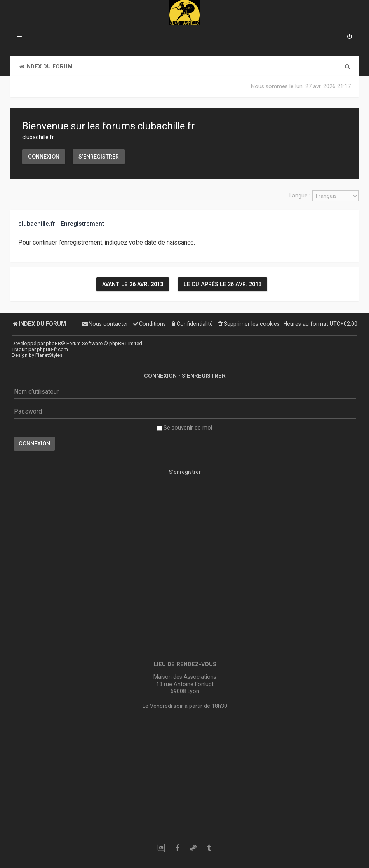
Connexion (44, 157)
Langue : (300, 196)
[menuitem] (350, 37)
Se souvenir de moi (184, 428)
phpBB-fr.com (52, 349)
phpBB (53, 343)
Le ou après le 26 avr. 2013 (223, 284)
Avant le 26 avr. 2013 (133, 284)
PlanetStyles (49, 355)
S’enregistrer (99, 157)
